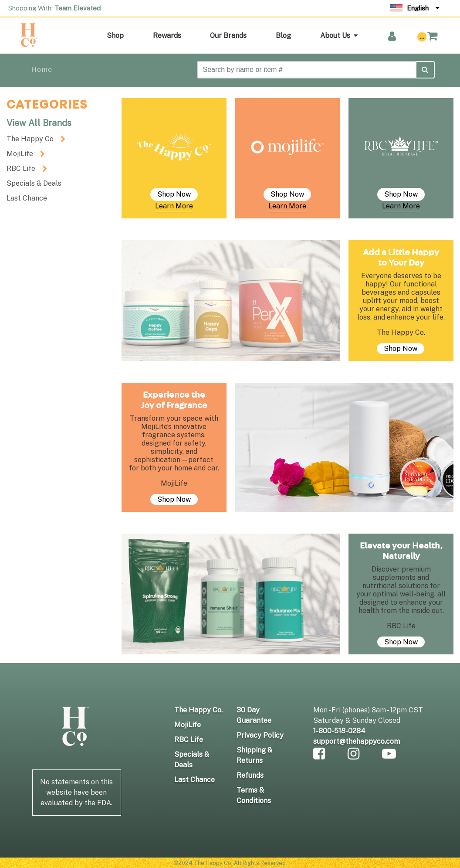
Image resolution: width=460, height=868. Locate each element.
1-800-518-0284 (339, 731)
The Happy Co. (198, 710)
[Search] (307, 70)
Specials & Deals (34, 183)
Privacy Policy (260, 735)
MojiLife (20, 154)
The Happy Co (30, 139)
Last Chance (27, 198)
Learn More (174, 206)
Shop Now (174, 194)
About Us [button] (339, 36)
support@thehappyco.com (357, 741)
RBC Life (21, 168)
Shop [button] (115, 36)
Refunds (250, 775)
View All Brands (39, 123)
